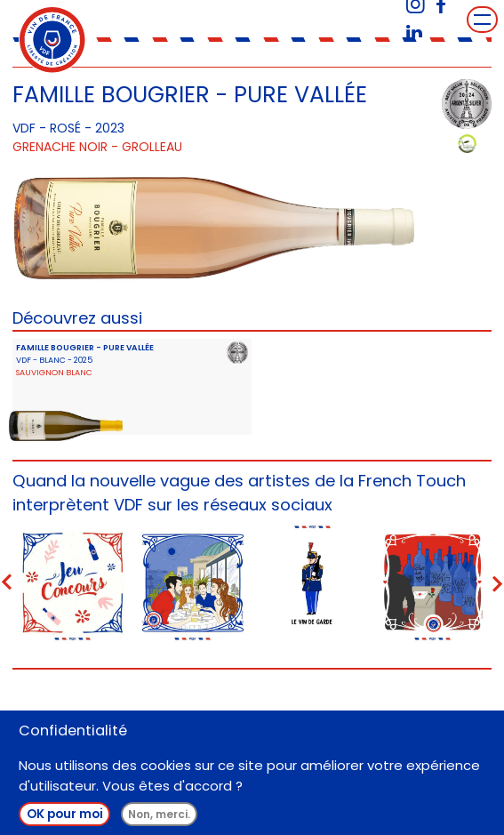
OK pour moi (65, 816)
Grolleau (152, 147)
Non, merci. (159, 816)
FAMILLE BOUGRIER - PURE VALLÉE (85, 347)
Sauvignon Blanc (54, 372)
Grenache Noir (60, 147)
